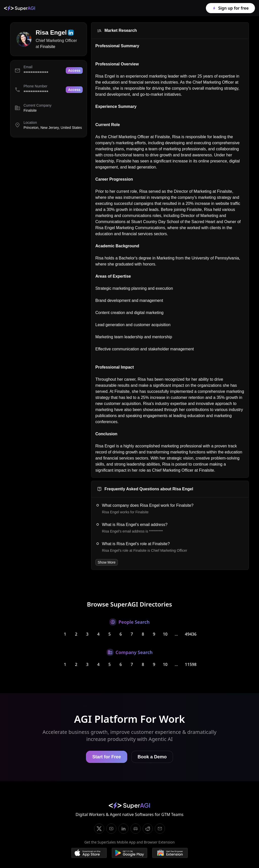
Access (74, 70)
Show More (107, 562)
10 (165, 634)
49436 (191, 634)
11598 (191, 664)
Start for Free (107, 757)
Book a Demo (152, 757)
